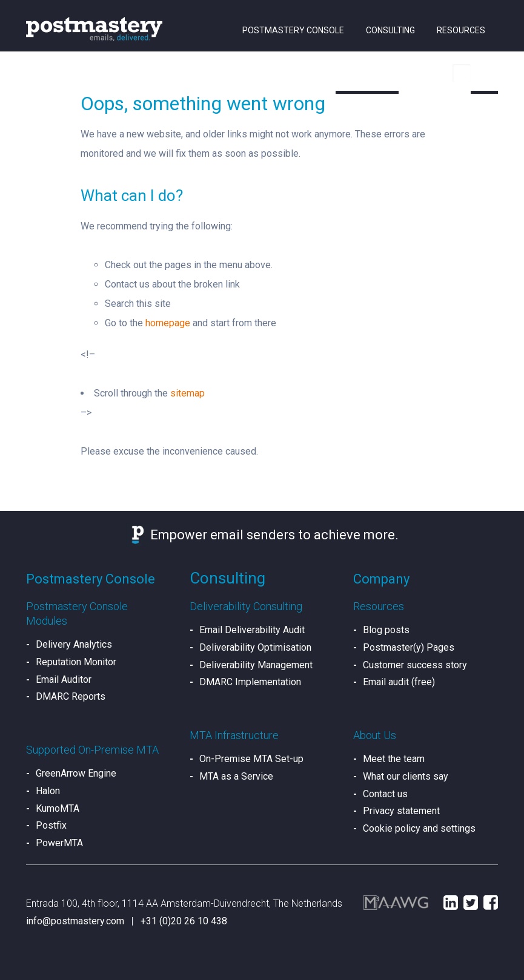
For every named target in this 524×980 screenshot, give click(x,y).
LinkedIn (451, 903)
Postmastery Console (293, 30)
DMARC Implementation (250, 682)
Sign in (430, 73)
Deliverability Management (256, 665)
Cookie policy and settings (419, 828)
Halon (48, 791)
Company (381, 579)
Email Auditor (64, 679)
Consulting (390, 30)
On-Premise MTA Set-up (251, 759)
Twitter (471, 903)
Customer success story (415, 665)
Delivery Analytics (74, 644)
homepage (168, 323)
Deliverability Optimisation (255, 647)
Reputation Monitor (76, 662)
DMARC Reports (71, 696)
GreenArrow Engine (76, 773)
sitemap (187, 393)
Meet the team (394, 759)
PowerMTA (59, 843)
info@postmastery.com (75, 921)
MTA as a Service (236, 776)
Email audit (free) (399, 682)
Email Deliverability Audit (252, 630)
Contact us (385, 794)
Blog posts (386, 630)
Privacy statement (401, 811)
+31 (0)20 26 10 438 (184, 921)
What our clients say (406, 776)
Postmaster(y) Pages (409, 647)
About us (365, 73)
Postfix (51, 825)
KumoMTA (58, 808)
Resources (461, 30)
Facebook (491, 903)
